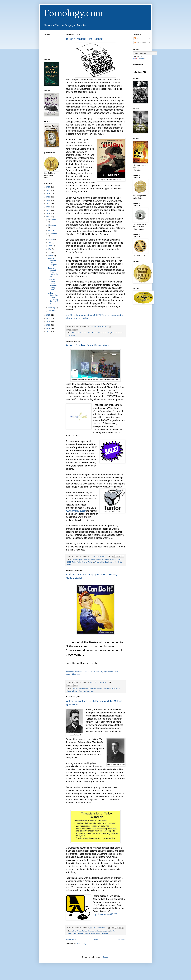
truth (76, 933)
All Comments (140, 42)
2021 (49, 204)
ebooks (98, 560)
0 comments (102, 327)
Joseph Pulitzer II (83, 931)
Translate (139, 59)
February (52, 308)
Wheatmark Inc (99, 562)
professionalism (95, 931)
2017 (49, 217)
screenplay (107, 333)
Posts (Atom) (81, 944)
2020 (49, 207)
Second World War (103, 689)
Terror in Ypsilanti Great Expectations (88, 345)
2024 (49, 194)
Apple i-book (83, 560)
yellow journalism (102, 933)
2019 (49, 210)
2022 (49, 200)
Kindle (119, 560)
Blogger (106, 957)
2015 (49, 318)
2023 (49, 197)
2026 (49, 187)
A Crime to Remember (79, 333)
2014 (49, 322)
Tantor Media (76, 562)
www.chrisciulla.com (76, 511)
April (50, 252)
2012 (49, 328)
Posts (137, 38)
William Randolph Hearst (87, 933)
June (50, 246)
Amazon (75, 560)
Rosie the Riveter (90, 689)
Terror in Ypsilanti (117, 333)
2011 (49, 332)
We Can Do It (115, 689)
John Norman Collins (95, 333)
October (52, 230)
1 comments (101, 928)
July (50, 242)
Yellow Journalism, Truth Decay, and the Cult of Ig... (53, 298)
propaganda (105, 931)
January (52, 311)
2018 (49, 214)
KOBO (69, 562)
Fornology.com (73, 13)
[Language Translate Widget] (145, 53)
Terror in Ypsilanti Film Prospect (84, 39)
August (51, 239)
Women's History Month (75, 691)
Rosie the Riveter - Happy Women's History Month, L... (53, 285)
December (52, 220)
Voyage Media (72, 335)
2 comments (102, 682)
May (50, 249)
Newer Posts (71, 940)
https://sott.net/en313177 (105, 914)
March (51, 256)
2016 (49, 315)
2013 (49, 325)
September (53, 234)
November (52, 225)
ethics (74, 931)
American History (78, 689)
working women (89, 691)
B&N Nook (91, 560)
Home (96, 940)
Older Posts (120, 940)
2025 (49, 190)
